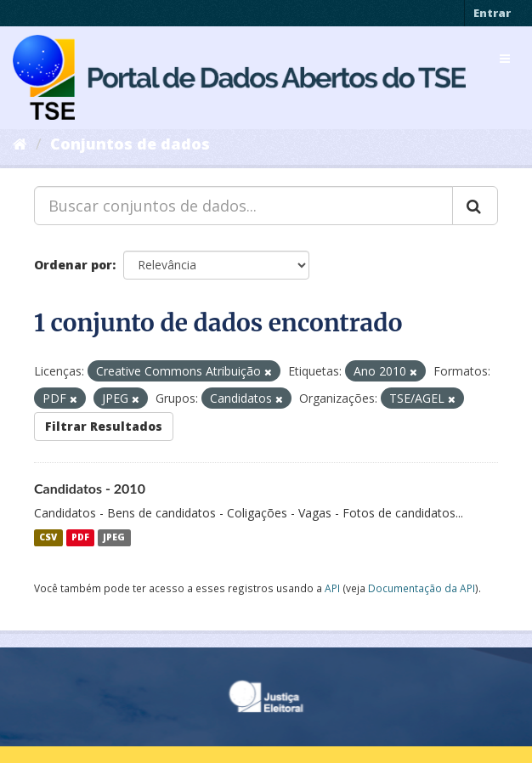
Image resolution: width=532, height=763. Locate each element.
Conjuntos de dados (130, 144)
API (332, 588)
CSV (48, 538)
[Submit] (475, 206)
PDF (80, 538)
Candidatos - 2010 (90, 488)
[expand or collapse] (505, 59)
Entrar (492, 13)
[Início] (20, 144)
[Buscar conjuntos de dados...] (243, 206)
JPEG (114, 538)
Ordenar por (73, 265)
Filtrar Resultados (104, 426)
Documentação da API (422, 588)
